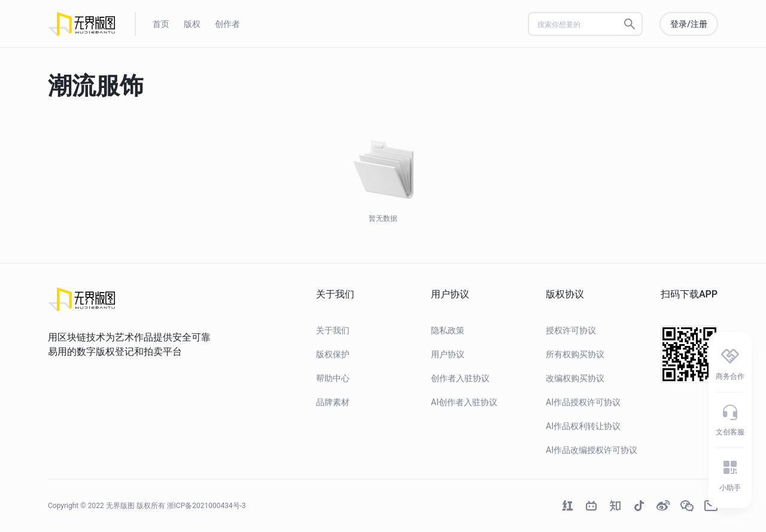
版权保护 (333, 354)
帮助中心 (333, 378)
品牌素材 (333, 402)
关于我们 (333, 330)
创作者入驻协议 (460, 378)
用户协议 (448, 354)
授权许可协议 (571, 330)
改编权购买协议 (575, 378)
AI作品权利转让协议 (583, 426)
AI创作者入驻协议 (464, 402)
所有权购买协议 (575, 354)
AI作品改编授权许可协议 (592, 450)
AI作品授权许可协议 (583, 402)
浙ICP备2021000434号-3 (206, 506)
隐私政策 (448, 330)
